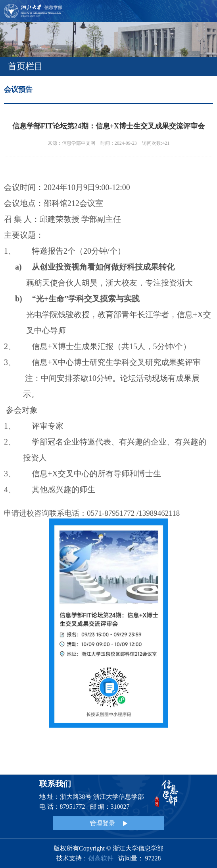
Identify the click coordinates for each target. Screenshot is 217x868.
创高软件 (101, 858)
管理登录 (108, 823)
